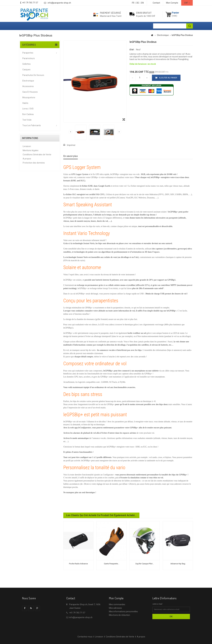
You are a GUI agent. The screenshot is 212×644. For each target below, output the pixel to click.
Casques (26, 70)
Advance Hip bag (178, 564)
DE (138, 3)
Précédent (71, 132)
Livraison (27, 146)
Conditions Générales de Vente (37, 155)
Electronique (28, 81)
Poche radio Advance (78, 564)
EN (142, 3)
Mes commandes (117, 604)
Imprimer (71, 145)
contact (156, 3)
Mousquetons (29, 97)
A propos (27, 159)
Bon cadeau (28, 114)
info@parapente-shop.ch (59, 3)
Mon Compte (172, 3)
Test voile (27, 120)
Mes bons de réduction (119, 615)
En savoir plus (71, 156)
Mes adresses (115, 608)
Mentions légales (31, 150)
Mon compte (116, 598)
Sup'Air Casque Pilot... (145, 564)
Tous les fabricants (32, 125)
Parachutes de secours (33, 75)
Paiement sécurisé (110, 13)
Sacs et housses (30, 92)
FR (133, 3)
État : (132, 50)
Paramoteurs (29, 58)
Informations (30, 138)
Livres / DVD (28, 109)
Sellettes (26, 64)
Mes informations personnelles (123, 612)
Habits (25, 103)
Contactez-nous (85, 637)
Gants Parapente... (112, 564)
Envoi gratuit (144, 13)
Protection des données (34, 163)
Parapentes (28, 53)
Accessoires (28, 86)
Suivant (119, 132)
